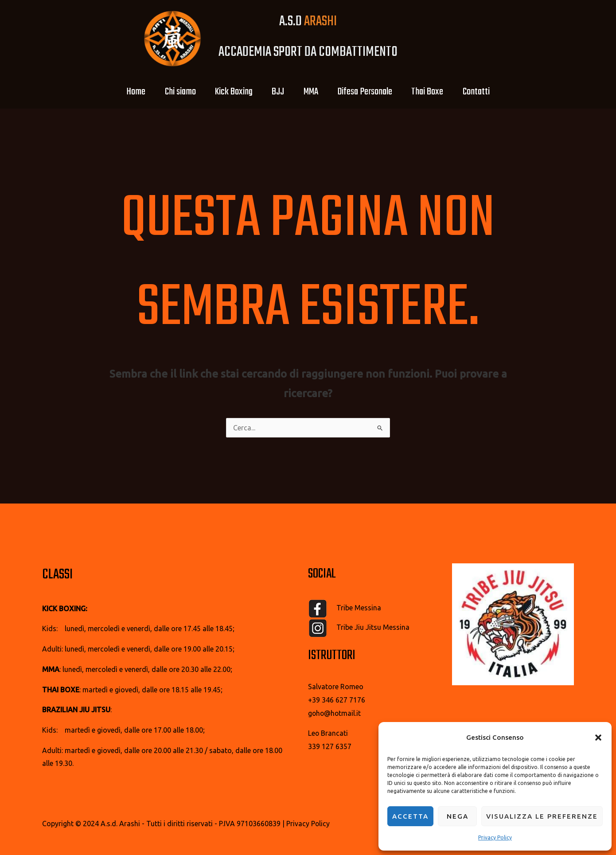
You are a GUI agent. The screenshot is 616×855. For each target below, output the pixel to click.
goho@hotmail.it (335, 713)
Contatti (486, 92)
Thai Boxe (435, 92)
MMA (312, 92)
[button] (598, 738)
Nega (458, 816)
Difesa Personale (369, 92)
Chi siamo (173, 92)
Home (126, 92)
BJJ (277, 92)
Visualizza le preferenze (542, 816)
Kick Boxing (229, 92)
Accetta (410, 816)
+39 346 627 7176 (337, 700)
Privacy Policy (495, 837)
